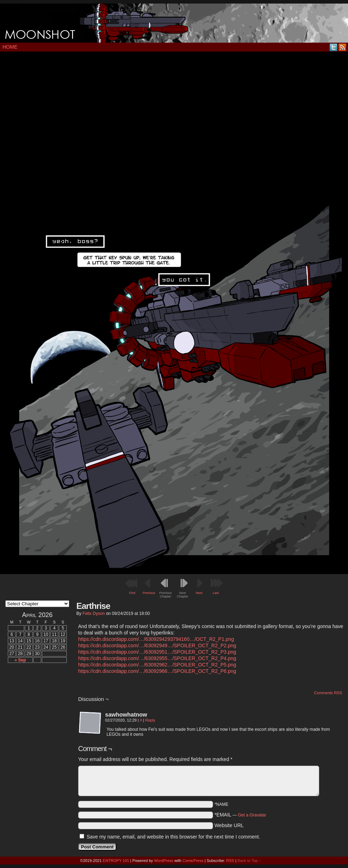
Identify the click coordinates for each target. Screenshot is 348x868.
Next (199, 593)
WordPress (164, 861)
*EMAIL (240, 815)
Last (216, 593)
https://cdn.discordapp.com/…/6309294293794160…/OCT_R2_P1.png (156, 639)
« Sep (20, 660)
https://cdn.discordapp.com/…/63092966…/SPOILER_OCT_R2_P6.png (157, 671)
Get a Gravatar (252, 815)
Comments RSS (328, 693)
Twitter (334, 47)
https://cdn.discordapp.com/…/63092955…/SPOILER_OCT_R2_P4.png (157, 658)
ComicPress (193, 861)
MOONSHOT (174, 23)
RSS (342, 47)
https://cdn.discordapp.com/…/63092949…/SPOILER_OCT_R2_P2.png (157, 645)
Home (10, 47)
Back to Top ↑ (249, 861)
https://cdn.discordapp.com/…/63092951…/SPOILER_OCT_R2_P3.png (157, 652)
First (132, 593)
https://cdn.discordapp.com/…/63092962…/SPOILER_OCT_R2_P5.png (157, 665)
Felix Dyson (94, 614)
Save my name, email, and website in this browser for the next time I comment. (173, 837)
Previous (149, 593)
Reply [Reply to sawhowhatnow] (150, 720)
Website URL (229, 825)
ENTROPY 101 (116, 861)
